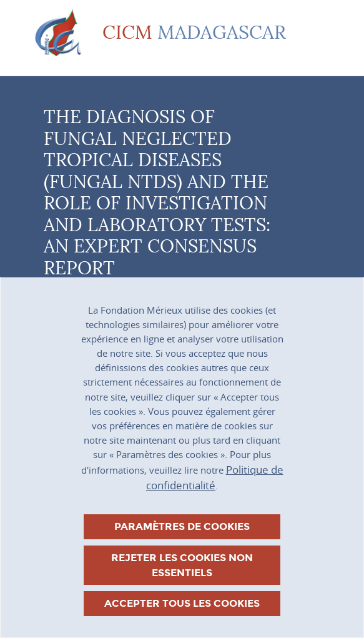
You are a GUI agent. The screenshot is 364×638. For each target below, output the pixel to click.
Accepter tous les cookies (182, 603)
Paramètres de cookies (182, 526)
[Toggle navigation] (314, 33)
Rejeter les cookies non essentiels (182, 565)
